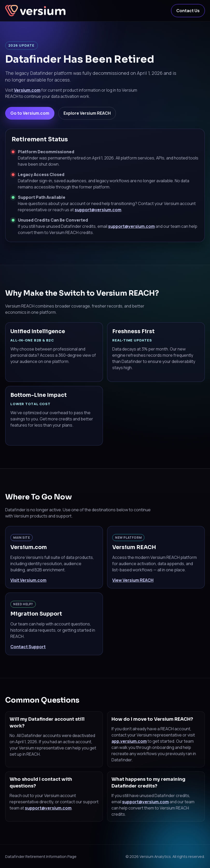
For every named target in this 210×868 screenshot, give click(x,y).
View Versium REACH (133, 580)
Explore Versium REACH (87, 113)
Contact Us (188, 11)
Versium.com (27, 90)
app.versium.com (129, 741)
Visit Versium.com (28, 580)
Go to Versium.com (30, 113)
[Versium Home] (36, 11)
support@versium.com (98, 210)
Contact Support (28, 647)
